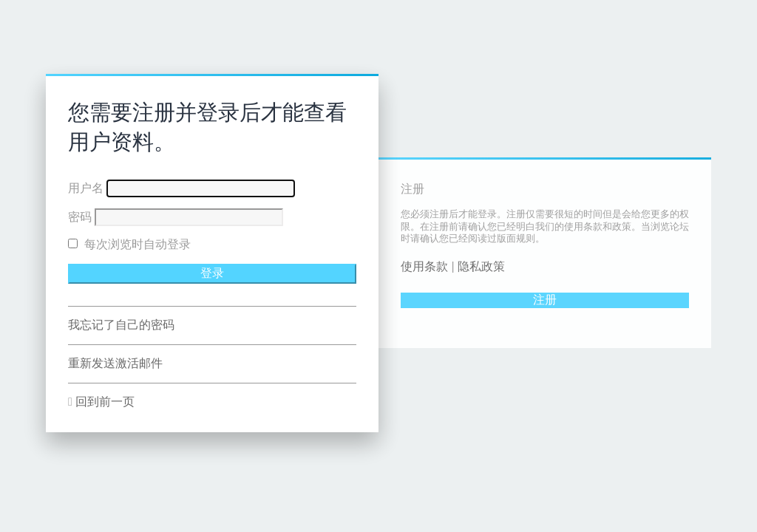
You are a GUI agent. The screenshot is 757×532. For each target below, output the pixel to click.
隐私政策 (481, 266)
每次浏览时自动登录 (129, 244)
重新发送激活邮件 (115, 363)
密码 (80, 217)
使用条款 (424, 266)
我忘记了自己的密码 (121, 325)
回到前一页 (105, 402)
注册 (545, 300)
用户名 (86, 188)
